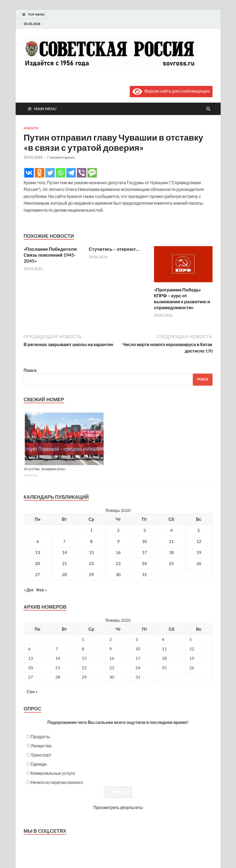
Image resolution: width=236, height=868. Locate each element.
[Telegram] (71, 173)
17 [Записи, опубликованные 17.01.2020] (144, 552)
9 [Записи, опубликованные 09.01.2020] (118, 541)
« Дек (29, 590)
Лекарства (41, 746)
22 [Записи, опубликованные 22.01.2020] (91, 563)
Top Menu (36, 14)
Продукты (40, 736)
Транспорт (41, 755)
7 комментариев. (61, 157)
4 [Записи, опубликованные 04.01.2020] (171, 530)
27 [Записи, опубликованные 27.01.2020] (37, 574)
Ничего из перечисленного (57, 782)
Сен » (32, 691)
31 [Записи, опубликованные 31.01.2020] (144, 574)
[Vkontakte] (29, 173)
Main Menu (45, 109)
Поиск (30, 370)
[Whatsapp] (61, 173)
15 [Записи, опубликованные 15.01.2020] (91, 552)
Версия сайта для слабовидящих (171, 91)
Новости (31, 128)
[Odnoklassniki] (40, 173)
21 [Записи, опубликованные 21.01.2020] (64, 563)
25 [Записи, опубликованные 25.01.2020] (171, 563)
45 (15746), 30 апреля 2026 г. (45, 469)
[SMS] (92, 173)
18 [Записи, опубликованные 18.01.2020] (171, 552)
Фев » (41, 590)
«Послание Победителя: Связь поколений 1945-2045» (51, 255)
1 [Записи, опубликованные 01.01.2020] (91, 530)
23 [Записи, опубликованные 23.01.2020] (118, 563)
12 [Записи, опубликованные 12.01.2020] (199, 541)
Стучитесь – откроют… (114, 249)
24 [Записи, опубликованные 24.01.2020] (144, 563)
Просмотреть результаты (118, 807)
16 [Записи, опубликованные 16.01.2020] (118, 552)
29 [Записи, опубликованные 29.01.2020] (91, 574)
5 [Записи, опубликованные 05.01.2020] (199, 530)
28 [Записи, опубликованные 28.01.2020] (64, 574)
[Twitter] (50, 173)
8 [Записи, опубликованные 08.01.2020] (91, 541)
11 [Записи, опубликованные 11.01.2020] (171, 541)
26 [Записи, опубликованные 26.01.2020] (199, 563)
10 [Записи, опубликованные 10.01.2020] (144, 541)
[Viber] (82, 173)
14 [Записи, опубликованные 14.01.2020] (64, 552)
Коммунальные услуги (53, 773)
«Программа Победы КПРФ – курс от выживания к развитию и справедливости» (182, 299)
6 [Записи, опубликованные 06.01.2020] (38, 541)
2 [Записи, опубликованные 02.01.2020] (118, 530)
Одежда (39, 764)
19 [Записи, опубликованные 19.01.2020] (199, 552)
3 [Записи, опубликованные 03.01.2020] (144, 530)
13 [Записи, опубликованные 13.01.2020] (37, 552)
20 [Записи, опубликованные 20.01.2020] (37, 563)
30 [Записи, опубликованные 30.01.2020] (118, 574)
